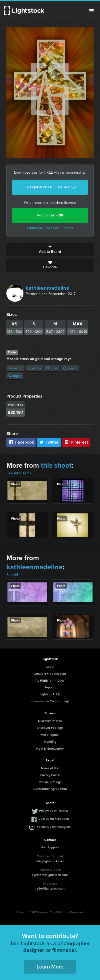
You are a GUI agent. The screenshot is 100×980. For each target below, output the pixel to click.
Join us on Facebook (54, 819)
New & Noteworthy (50, 748)
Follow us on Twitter (54, 811)
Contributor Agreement (50, 789)
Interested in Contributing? (50, 701)
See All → (15, 575)
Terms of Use (50, 768)
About (50, 667)
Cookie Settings (50, 782)
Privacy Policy (50, 775)
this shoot (56, 465)
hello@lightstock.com (50, 888)
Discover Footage (50, 728)
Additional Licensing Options (50, 228)
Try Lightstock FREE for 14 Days (50, 187)
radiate (70, 368)
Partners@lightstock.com (50, 875)
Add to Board (50, 250)
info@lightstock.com (50, 861)
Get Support (50, 847)
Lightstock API (50, 694)
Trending (50, 741)
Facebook (21, 442)
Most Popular (50, 735)
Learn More (50, 966)
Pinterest (76, 442)
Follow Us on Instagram (54, 827)
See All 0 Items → (21, 473)
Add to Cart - (50, 215)
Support (50, 687)
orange (15, 368)
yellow (34, 368)
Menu (91, 11)
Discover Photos (50, 721)
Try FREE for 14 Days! (50, 680)
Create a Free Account (50, 674)
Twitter (49, 442)
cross (52, 368)
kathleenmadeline (47, 288)
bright (15, 376)
